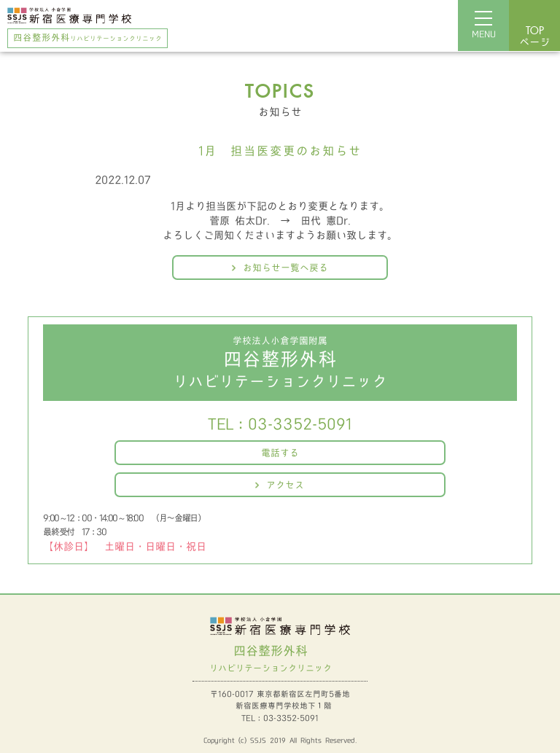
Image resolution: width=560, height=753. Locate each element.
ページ (534, 37)
